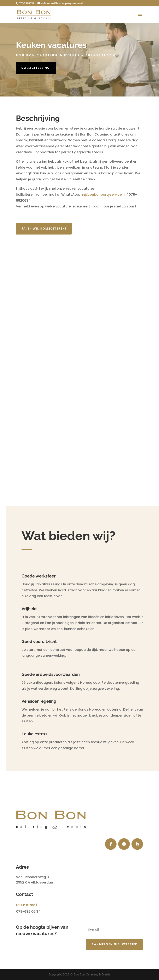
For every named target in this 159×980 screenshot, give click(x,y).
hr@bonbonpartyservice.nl (104, 195)
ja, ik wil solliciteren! (44, 229)
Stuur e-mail (27, 905)
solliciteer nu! (36, 68)
